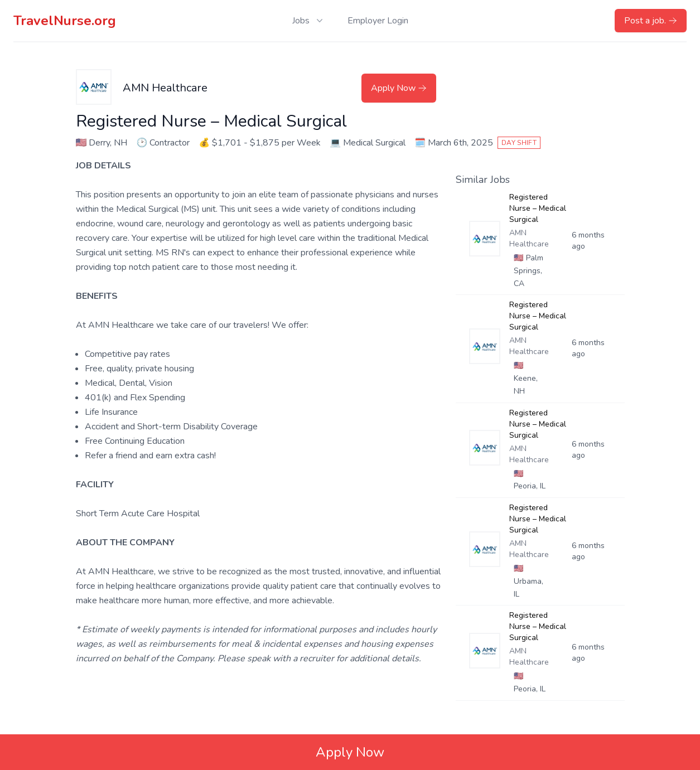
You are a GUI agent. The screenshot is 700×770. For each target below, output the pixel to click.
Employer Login (378, 21)
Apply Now (399, 88)
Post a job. (651, 21)
